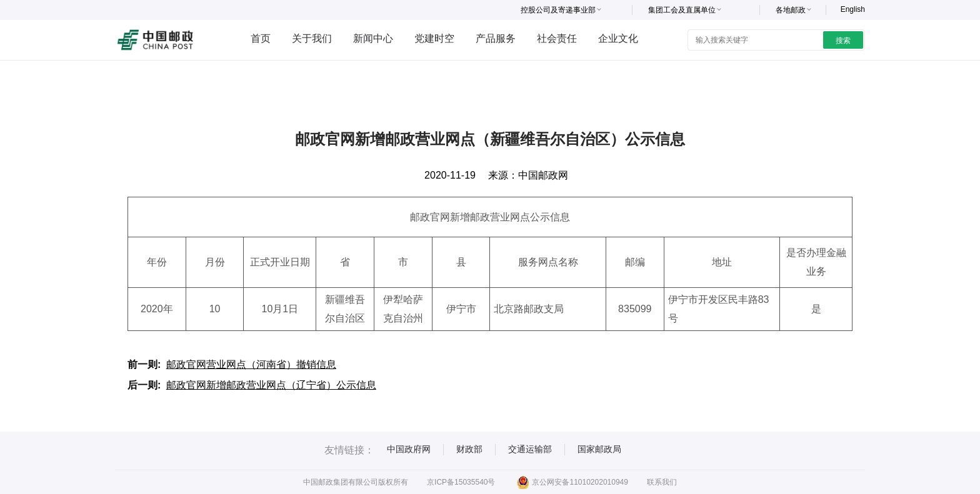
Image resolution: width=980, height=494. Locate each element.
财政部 (469, 449)
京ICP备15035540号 (461, 482)
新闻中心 (373, 38)
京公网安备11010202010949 (572, 482)
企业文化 (618, 38)
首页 (261, 38)
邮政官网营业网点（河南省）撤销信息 (251, 364)
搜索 (843, 41)
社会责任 (557, 38)
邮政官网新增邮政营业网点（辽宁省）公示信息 (271, 385)
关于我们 (312, 38)
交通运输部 (530, 449)
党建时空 (434, 38)
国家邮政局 (599, 449)
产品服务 (496, 38)
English (853, 9)
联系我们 (662, 482)
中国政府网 (409, 449)
